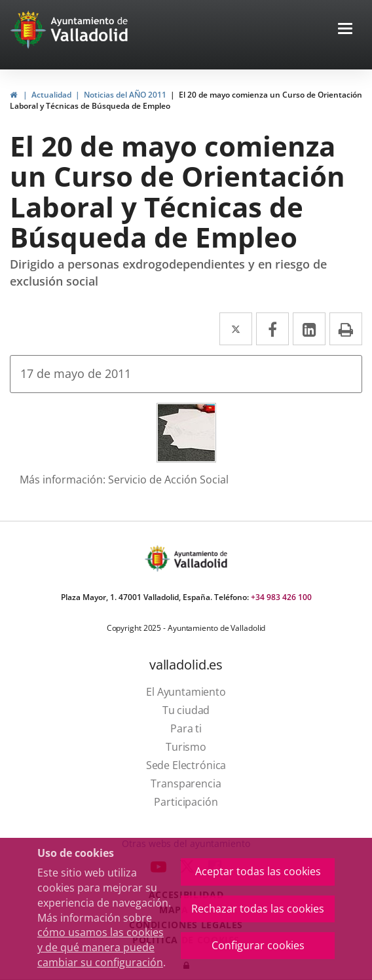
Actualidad (51, 95)
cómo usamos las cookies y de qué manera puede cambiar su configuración (101, 947)
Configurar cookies (258, 945)
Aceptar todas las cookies (258, 871)
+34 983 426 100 (281, 597)
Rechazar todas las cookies (258, 909)
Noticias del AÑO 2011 (125, 95)
